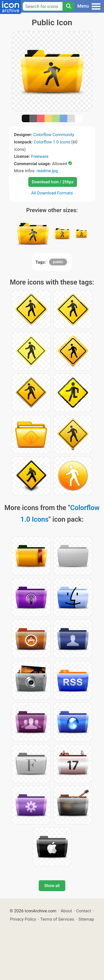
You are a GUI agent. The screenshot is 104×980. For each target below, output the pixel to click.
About (66, 911)
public (58, 262)
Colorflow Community (54, 135)
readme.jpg (47, 171)
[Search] (68, 6)
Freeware (40, 156)
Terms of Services (57, 919)
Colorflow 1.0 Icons (52, 142)
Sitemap (86, 919)
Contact (84, 911)
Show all (52, 886)
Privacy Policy (23, 919)
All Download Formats (52, 193)
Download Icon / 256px (53, 182)
